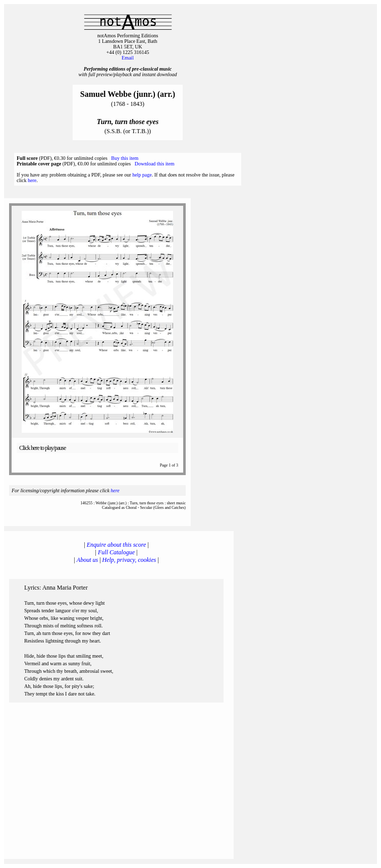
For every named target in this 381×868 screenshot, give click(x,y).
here (32, 180)
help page (142, 175)
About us (87, 560)
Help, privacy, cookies (129, 560)
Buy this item (125, 158)
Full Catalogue (116, 552)
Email (128, 58)
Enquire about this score (116, 545)
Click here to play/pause (42, 448)
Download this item (155, 164)
